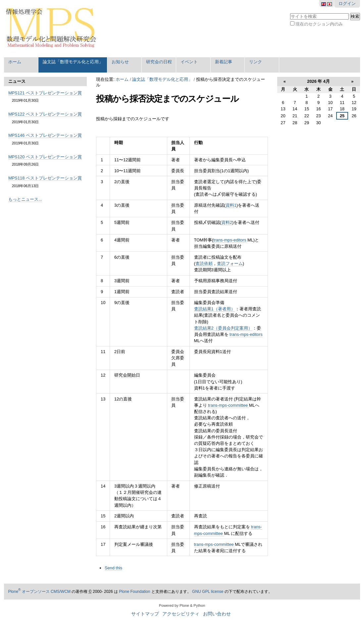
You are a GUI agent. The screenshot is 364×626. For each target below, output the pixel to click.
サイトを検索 (290, 12)
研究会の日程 (159, 62)
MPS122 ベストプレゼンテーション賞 (45, 114)
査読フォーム (230, 263)
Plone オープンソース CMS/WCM (39, 592)
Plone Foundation (134, 592)
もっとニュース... (25, 199)
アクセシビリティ (181, 614)
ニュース (17, 81)
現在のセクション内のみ (319, 24)
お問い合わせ (217, 614)
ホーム (15, 62)
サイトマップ (145, 614)
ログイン (347, 3)
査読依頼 (204, 263)
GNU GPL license (208, 592)
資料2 (227, 222)
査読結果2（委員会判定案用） (223, 328)
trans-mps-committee (229, 405)
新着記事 (224, 62)
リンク (256, 62)
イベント (189, 62)
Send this (113, 568)
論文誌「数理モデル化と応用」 (73, 62)
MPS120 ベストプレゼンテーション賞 (45, 157)
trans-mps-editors (230, 240)
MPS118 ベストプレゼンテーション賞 (45, 178)
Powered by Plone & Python (182, 605)
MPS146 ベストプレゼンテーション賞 (45, 135)
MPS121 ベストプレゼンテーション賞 (45, 93)
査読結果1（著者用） (215, 309)
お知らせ (120, 62)
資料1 (231, 205)
